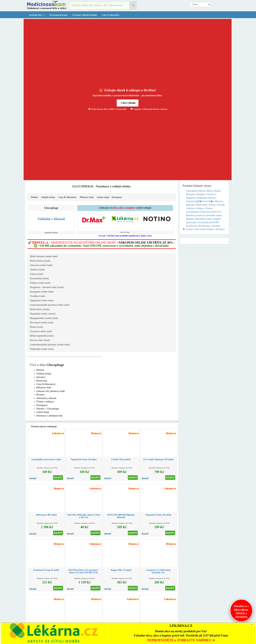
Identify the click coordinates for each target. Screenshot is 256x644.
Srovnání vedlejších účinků (85, 15)
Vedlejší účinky (48, 197)
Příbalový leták (87, 197)
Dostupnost (117, 197)
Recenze (41, 395)
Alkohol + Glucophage (48, 409)
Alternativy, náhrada (46, 398)
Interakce (41, 377)
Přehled (34, 197)
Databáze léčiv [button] (37, 15)
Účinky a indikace (45, 402)
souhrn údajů (43, 412)
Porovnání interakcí (59, 15)
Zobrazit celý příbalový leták (51, 391)
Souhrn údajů (103, 197)
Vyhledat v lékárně (51, 219)
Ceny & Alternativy (111, 15)
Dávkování (42, 381)
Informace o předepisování (50, 416)
